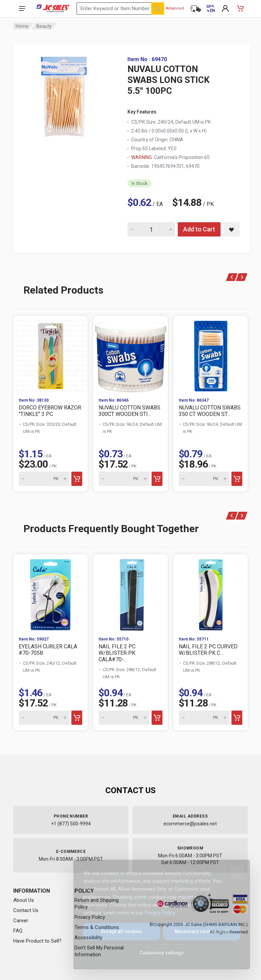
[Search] (158, 8)
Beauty (44, 26)
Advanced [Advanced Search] (175, 8)
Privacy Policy (155, 913)
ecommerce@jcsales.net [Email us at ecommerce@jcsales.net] (190, 824)
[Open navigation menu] (22, 8)
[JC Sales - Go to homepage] (53, 8)
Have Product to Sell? (37, 941)
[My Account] (225, 8)
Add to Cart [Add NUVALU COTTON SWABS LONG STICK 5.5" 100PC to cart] (199, 229)
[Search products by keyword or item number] (120, 8)
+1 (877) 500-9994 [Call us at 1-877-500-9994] (71, 824)
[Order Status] (195, 8)
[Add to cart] (77, 479)
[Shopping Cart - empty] (240, 8)
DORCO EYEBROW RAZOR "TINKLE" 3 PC (50, 411)
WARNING (142, 157)
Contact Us (26, 910)
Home (22, 26)
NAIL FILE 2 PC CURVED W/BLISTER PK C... (208, 650)
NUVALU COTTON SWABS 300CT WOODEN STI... (129, 411)
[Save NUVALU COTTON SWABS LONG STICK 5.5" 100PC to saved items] (231, 229)
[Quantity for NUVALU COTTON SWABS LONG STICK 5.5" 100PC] (151, 229)
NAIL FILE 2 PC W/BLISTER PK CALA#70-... (117, 653)
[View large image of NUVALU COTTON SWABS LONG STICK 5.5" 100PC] (64, 95)
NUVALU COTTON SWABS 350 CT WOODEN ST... (210, 411)
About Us (24, 900)
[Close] (233, 872)
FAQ (18, 931)
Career (21, 921)
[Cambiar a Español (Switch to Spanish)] (210, 8)
